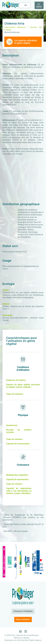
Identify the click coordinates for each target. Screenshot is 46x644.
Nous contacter (23, 619)
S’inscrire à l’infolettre (23, 611)
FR (25, 5)
